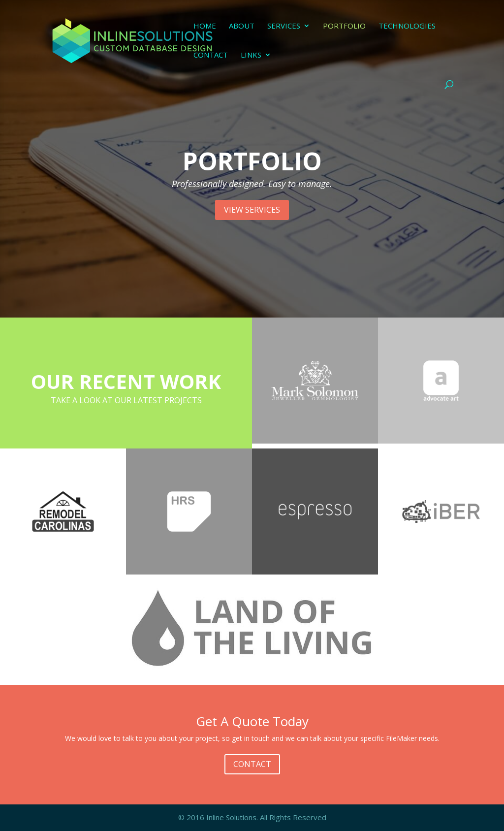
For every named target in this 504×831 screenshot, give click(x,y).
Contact (211, 55)
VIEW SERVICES (252, 210)
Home (205, 26)
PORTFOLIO (252, 161)
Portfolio (344, 26)
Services (284, 26)
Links (251, 55)
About (242, 26)
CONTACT (252, 764)
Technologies (407, 26)
